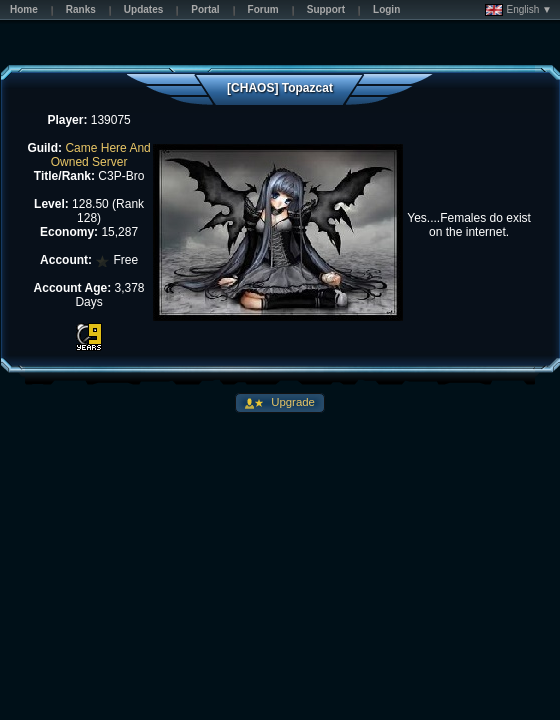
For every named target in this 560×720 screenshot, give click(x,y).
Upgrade (291, 402)
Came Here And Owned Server (101, 155)
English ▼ (518, 10)
